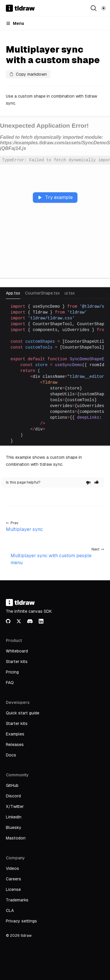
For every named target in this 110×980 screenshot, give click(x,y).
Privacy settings (21, 921)
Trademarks (17, 900)
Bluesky (14, 827)
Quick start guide (23, 713)
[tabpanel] (55, 374)
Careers (13, 879)
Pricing (12, 672)
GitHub (12, 785)
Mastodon (16, 838)
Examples (15, 734)
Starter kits (17, 662)
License (13, 889)
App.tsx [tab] (13, 293)
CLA (10, 910)
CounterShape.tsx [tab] (42, 293)
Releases (15, 744)
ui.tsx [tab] (70, 293)
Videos (12, 868)
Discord (13, 796)
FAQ (10, 683)
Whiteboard (17, 651)
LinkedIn (14, 817)
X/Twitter (15, 806)
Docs (11, 755)
